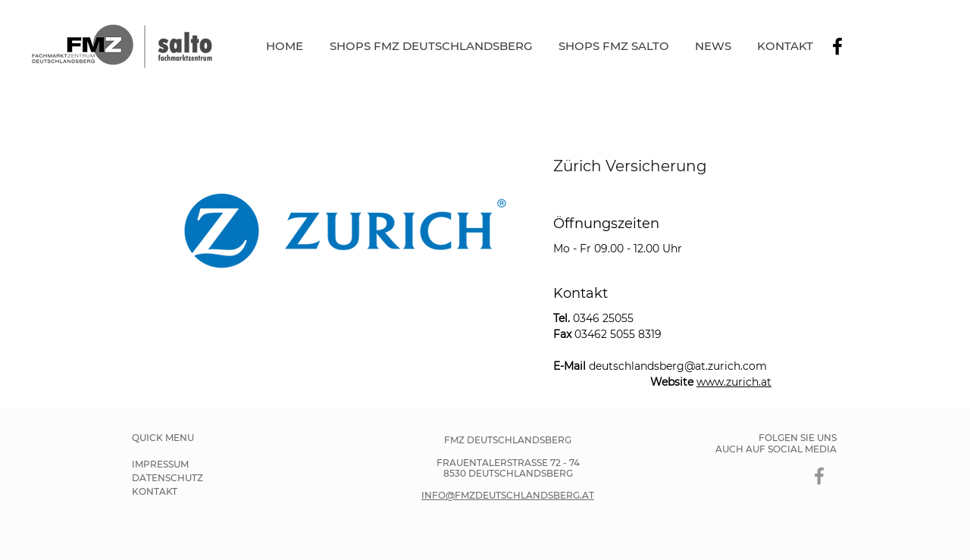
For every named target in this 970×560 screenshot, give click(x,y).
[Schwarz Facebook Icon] (837, 46)
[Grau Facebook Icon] (819, 476)
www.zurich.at (734, 382)
